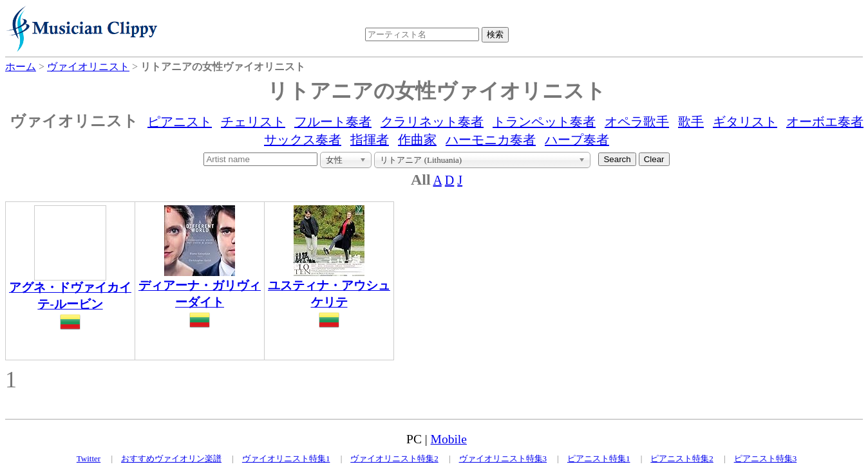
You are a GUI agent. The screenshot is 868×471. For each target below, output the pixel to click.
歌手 (691, 122)
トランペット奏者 (544, 122)
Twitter (89, 458)
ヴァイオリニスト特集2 (394, 458)
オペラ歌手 (637, 122)
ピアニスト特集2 (682, 458)
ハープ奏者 (577, 140)
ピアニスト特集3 (766, 458)
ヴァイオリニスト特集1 (286, 458)
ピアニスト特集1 (599, 458)
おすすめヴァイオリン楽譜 (171, 458)
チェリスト (253, 122)
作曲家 (417, 140)
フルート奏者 (333, 122)
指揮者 (370, 140)
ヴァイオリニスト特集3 (503, 458)
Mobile (449, 439)
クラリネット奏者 (432, 122)
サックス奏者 (303, 140)
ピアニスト (180, 122)
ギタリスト (745, 122)
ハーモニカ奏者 (491, 140)
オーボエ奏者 (825, 122)
